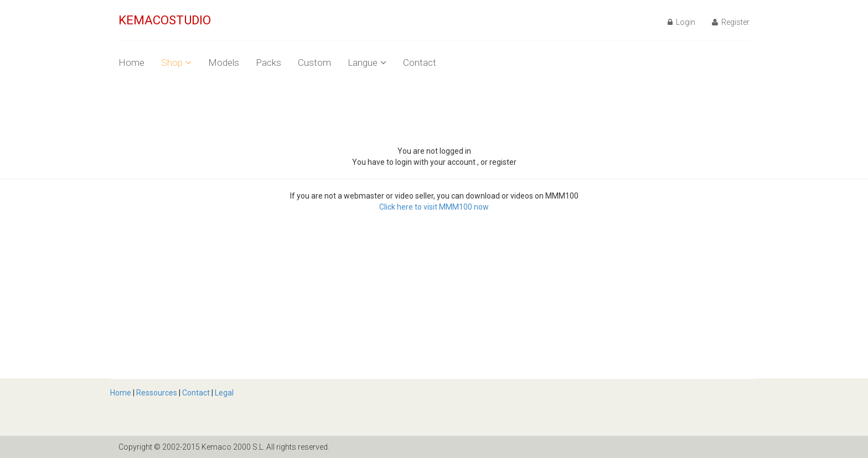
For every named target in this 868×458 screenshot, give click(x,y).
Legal (224, 393)
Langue (367, 63)
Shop (176, 63)
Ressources (157, 393)
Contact (420, 63)
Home (131, 63)
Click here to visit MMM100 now (434, 207)
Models (224, 63)
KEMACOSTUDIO (165, 20)
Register (731, 22)
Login (681, 22)
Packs (268, 63)
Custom (314, 63)
